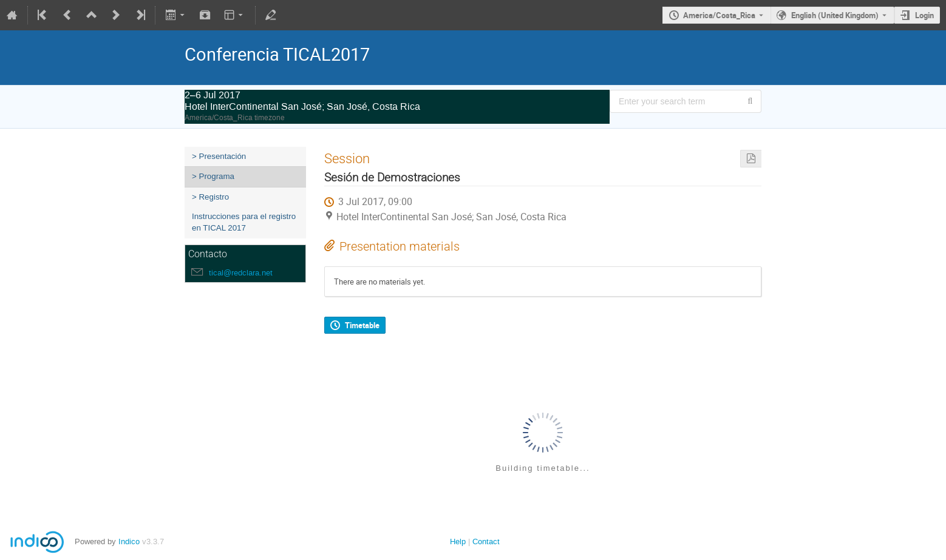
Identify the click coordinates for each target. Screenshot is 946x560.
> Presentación (219, 156)
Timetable (362, 325)
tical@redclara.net (241, 273)
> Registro (210, 197)
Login (924, 15)
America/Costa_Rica (719, 15)
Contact (486, 541)
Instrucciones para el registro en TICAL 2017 (244, 222)
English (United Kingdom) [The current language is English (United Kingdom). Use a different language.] (835, 15)
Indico (129, 541)
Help (458, 541)
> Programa (213, 176)
